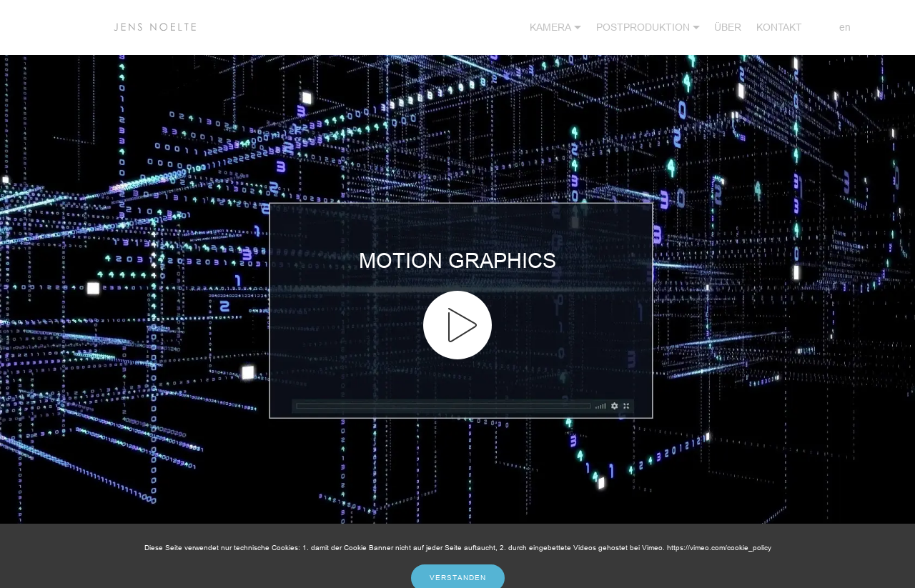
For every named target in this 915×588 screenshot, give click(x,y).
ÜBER (728, 27)
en (834, 27)
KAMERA (550, 27)
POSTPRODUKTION (643, 27)
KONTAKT (779, 27)
